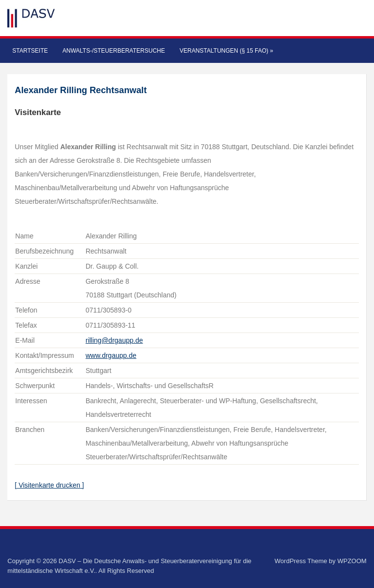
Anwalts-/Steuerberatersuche (113, 51)
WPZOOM (352, 561)
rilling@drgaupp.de (114, 340)
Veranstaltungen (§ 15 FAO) (226, 51)
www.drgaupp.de (111, 355)
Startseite (30, 51)
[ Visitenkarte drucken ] (49, 485)
